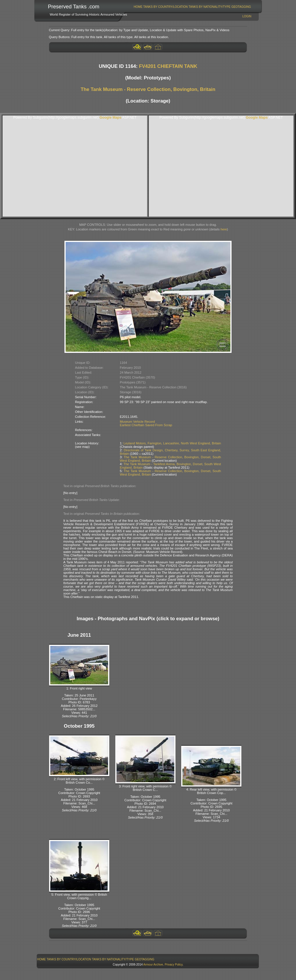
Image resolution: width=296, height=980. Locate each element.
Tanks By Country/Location (166, 7)
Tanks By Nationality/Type (209, 7)
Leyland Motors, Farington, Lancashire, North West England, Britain (172, 443)
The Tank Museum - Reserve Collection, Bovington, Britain (148, 89)
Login (247, 16)
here (224, 229)
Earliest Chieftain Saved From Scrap (146, 425)
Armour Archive (153, 965)
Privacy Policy (174, 965)
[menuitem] (138, 7)
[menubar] (192, 7)
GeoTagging (241, 7)
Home (138, 7)
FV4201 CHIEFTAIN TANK (168, 66)
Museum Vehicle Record (137, 422)
